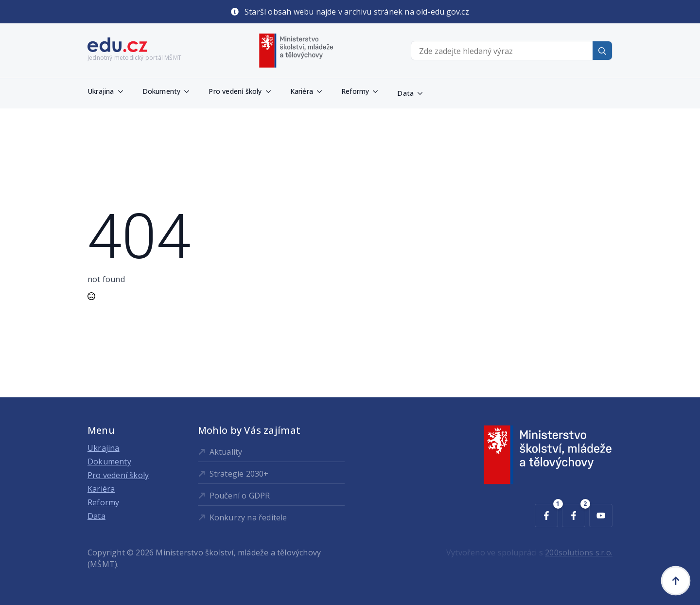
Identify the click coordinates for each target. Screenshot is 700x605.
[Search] (602, 51)
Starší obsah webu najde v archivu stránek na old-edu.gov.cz (357, 12)
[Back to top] (676, 581)
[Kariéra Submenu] (322, 91)
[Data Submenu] (423, 93)
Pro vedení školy (235, 91)
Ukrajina (101, 91)
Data (405, 93)
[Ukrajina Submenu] (123, 91)
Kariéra (302, 91)
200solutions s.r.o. (579, 552)
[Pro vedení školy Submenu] (271, 91)
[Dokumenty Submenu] (190, 91)
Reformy (355, 91)
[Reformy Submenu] (378, 91)
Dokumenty (162, 91)
